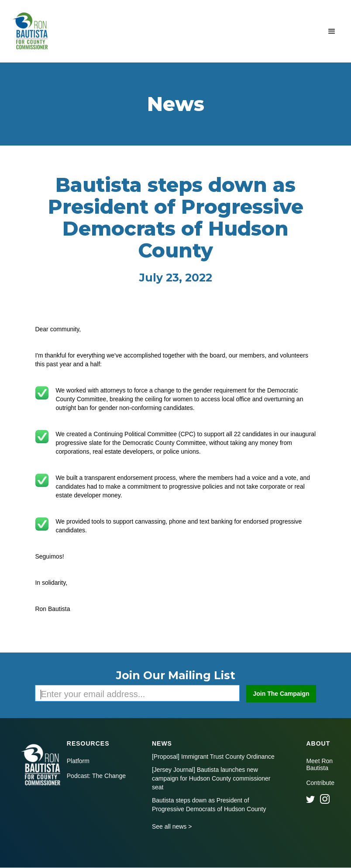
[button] (332, 31)
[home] (31, 31)
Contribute (320, 783)
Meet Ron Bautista (319, 764)
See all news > (172, 826)
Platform (78, 761)
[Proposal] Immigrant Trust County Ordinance (213, 757)
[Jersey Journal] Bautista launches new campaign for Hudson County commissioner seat (211, 778)
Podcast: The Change (96, 776)
